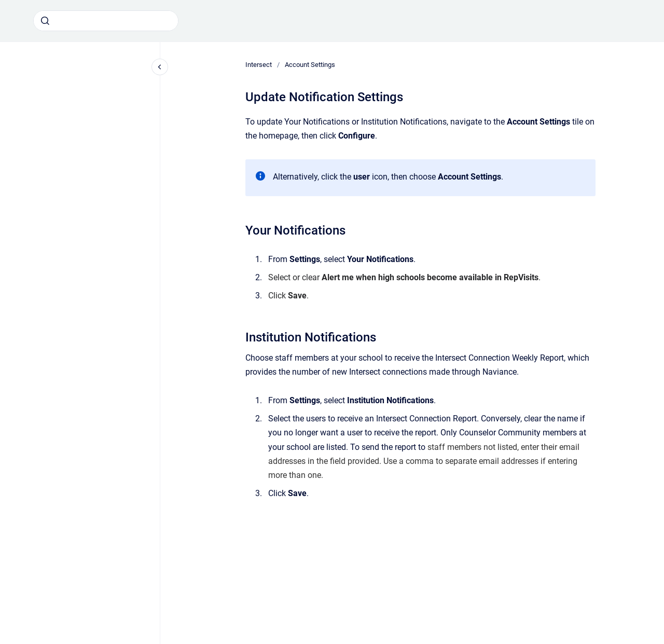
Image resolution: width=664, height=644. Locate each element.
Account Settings (310, 65)
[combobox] (106, 21)
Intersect (259, 65)
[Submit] (45, 21)
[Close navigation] (160, 67)
